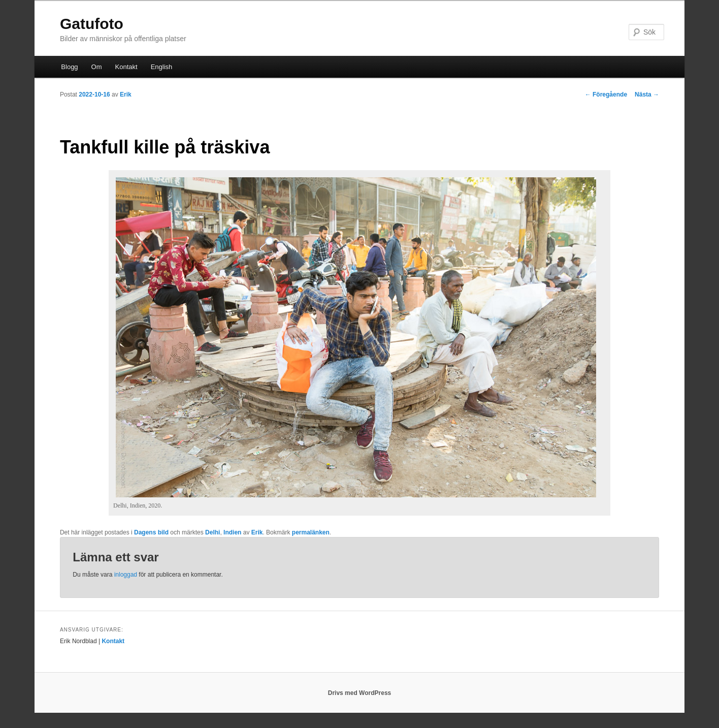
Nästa (647, 94)
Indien (232, 532)
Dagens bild (151, 532)
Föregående (606, 94)
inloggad (126, 575)
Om (97, 67)
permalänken (311, 532)
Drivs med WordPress (360, 693)
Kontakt (126, 67)
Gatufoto (92, 24)
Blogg (69, 67)
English (162, 67)
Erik (126, 94)
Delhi (213, 532)
